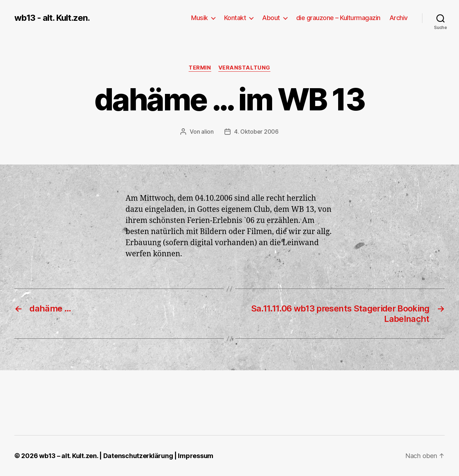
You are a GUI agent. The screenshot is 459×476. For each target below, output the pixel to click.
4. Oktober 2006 (256, 132)
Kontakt (235, 18)
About (271, 18)
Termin (200, 68)
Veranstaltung (244, 68)
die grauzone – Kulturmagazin (338, 18)
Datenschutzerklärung (138, 456)
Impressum (196, 456)
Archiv (399, 18)
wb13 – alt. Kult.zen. (68, 456)
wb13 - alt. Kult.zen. (52, 18)
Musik (200, 18)
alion (207, 132)
